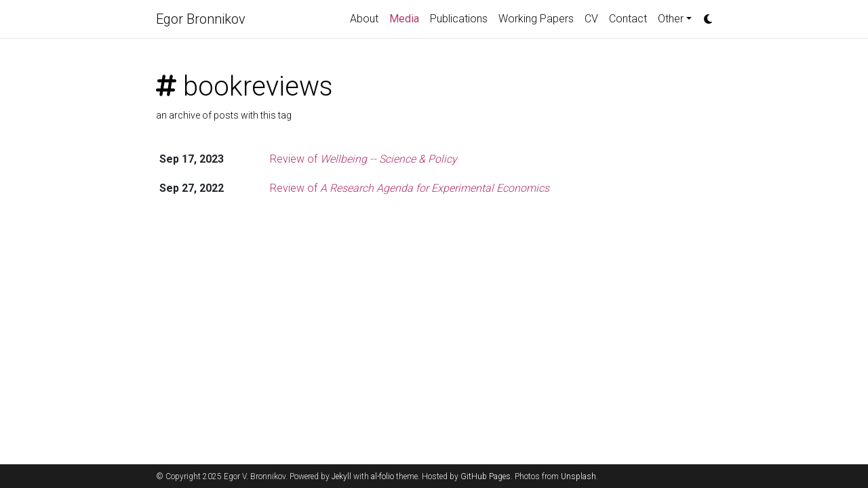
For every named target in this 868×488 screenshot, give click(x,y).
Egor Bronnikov (201, 19)
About (364, 19)
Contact (628, 19)
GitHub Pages (486, 476)
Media (407, 18)
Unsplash (578, 476)
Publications (459, 19)
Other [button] (671, 19)
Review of (363, 159)
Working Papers (536, 19)
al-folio (382, 476)
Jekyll (341, 476)
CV (591, 19)
